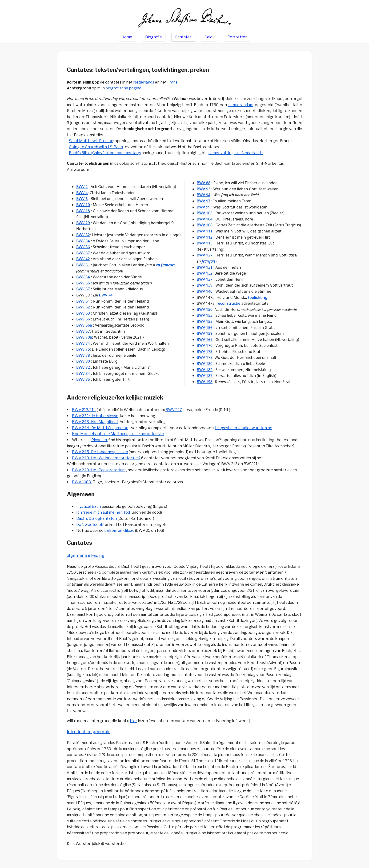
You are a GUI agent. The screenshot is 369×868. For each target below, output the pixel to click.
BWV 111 (205, 231)
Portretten (238, 37)
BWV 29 (83, 223)
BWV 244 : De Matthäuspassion (100, 428)
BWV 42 (83, 259)
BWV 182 (205, 370)
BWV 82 (83, 367)
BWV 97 (204, 201)
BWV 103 (205, 213)
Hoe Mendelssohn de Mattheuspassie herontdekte (118, 434)
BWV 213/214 (84, 410)
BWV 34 (83, 241)
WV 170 (206, 345)
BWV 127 (205, 255)
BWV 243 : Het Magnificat (95, 422)
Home (127, 37)
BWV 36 (83, 247)
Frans (172, 82)
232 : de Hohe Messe (100, 416)
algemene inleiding (86, 555)
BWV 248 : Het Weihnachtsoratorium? (106, 458)
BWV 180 (205, 364)
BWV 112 (205, 237)
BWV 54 (84, 277)
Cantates (183, 37)
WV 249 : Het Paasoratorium (100, 470)
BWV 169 (205, 340)
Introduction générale (89, 732)
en (158, 265)
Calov (210, 37)
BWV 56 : (84, 283)
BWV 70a (84, 337)
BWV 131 (205, 267)
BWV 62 (83, 307)
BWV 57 (83, 289)
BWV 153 (205, 315)
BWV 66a (84, 325)
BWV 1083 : (82, 482)
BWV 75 (83, 349)
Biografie (154, 37)
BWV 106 (205, 225)
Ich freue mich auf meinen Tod (103, 512)
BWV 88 (204, 183)
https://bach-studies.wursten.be (244, 428)
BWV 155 (205, 321)
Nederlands (144, 82)
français (168, 265)
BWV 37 (83, 253)
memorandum (241, 105)
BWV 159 (205, 333)
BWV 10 (83, 205)
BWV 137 (205, 279)
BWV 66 (83, 319)
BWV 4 (82, 193)
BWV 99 (204, 207)
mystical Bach (89, 506)
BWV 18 (83, 211)
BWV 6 (82, 199)
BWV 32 (83, 235)
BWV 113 (205, 243)
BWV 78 (83, 355)
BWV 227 (174, 410)
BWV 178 (205, 357)
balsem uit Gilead (119, 530)
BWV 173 (205, 352)
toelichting (258, 297)
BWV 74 (106, 295)
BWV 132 (205, 273)
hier (134, 721)
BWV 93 (204, 189)
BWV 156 (205, 328)
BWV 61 (83, 301)
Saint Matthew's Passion (91, 141)
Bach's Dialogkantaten (97, 518)
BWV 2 (82, 187)
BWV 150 (205, 309)
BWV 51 (83, 265)
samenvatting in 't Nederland (236, 153)
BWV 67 (83, 331)
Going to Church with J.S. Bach (96, 147)
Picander (99, 440)
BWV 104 (205, 219)
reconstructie (229, 303)
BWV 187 (205, 376)
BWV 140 (205, 291)
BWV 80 (83, 361)
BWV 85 (83, 379)
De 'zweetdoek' (90, 525)
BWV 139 (205, 285)
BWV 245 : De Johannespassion (100, 452)
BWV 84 (83, 373)
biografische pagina (123, 88)
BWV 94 (204, 195)
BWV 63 (83, 313)
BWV (77, 416)
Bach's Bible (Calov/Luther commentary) (105, 153)
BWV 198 (205, 382)
